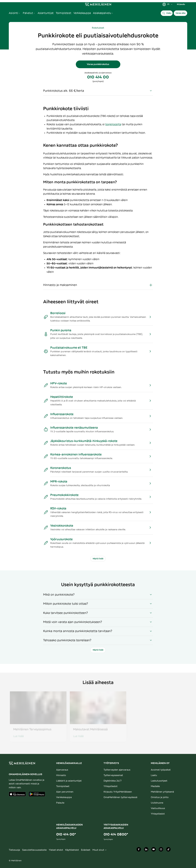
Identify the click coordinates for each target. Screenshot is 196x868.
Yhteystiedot (110, 786)
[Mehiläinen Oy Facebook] (139, 850)
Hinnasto (61, 775)
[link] (98, 4)
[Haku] (167, 13)
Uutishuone (157, 803)
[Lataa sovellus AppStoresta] (17, 794)
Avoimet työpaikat (161, 770)
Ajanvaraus (62, 770)
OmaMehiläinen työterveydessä (120, 797)
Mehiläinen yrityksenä (162, 792)
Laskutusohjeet (159, 781)
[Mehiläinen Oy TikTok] (168, 850)
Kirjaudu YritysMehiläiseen (118, 792)
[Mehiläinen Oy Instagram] (161, 850)
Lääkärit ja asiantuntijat (69, 781)
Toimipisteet (63, 786)
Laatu (154, 775)
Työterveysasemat (113, 775)
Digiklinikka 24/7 (113, 781)
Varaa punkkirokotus (98, 64)
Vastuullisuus (158, 808)
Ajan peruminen (65, 792)
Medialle (155, 786)
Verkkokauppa (64, 797)
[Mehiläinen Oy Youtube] (154, 850)
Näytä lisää (98, 559)
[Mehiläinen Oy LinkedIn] (146, 850)
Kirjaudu (181, 4)
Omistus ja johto (160, 797)
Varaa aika (180, 13)
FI (167, 4)
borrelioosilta (113, 125)
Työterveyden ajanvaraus (117, 770)
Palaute (60, 803)
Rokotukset (98, 28)
